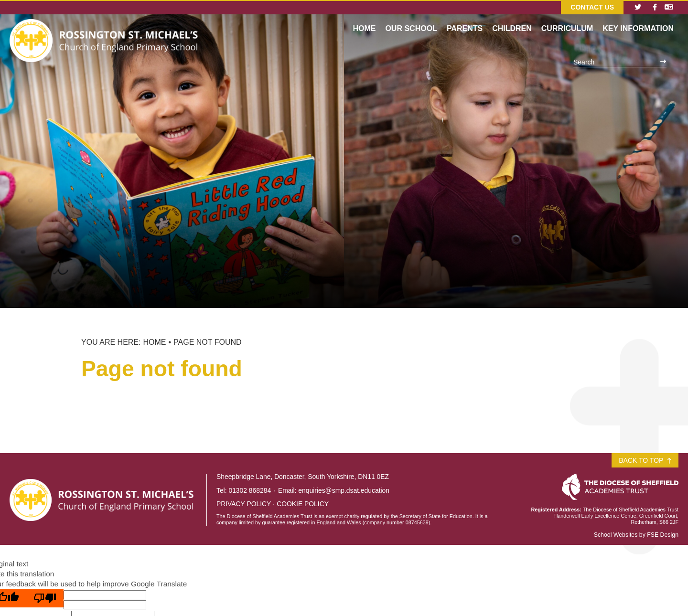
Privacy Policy (244, 504)
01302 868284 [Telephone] (250, 490)
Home (154, 342)
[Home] (105, 26)
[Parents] (465, 19)
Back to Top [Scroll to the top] (645, 460)
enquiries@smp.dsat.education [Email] (344, 490)
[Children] (512, 19)
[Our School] (411, 19)
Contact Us (592, 7)
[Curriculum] (567, 19)
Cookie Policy (303, 504)
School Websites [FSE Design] (616, 535)
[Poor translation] (45, 598)
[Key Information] (638, 19)
